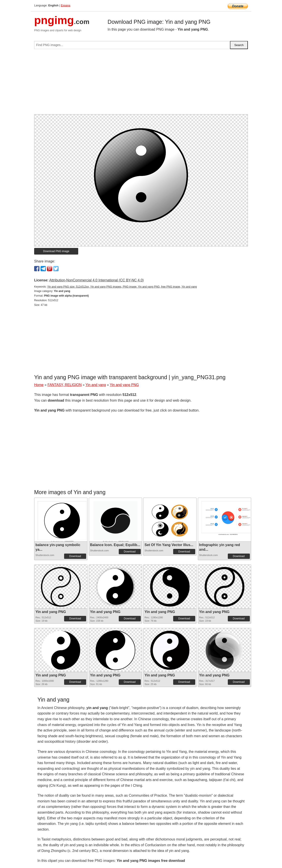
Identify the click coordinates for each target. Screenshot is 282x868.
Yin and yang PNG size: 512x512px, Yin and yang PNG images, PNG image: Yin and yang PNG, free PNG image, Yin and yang (122, 287)
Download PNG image (56, 251)
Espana (66, 5)
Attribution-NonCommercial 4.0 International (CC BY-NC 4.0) (96, 280)
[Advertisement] (141, 83)
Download (75, 556)
